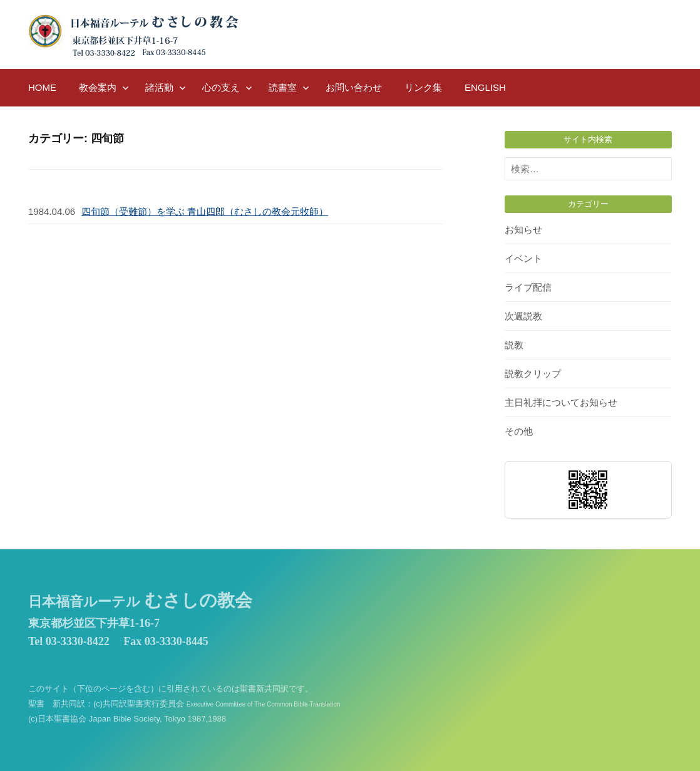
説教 (514, 345)
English (485, 87)
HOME (42, 87)
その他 (519, 431)
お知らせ (523, 230)
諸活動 (159, 87)
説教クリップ (533, 374)
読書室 (283, 87)
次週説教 (523, 316)
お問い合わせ (354, 87)
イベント (523, 258)
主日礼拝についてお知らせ (561, 402)
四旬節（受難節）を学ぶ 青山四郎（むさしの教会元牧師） (205, 211)
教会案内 (98, 87)
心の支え (221, 87)
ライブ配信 (528, 287)
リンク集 (423, 87)
